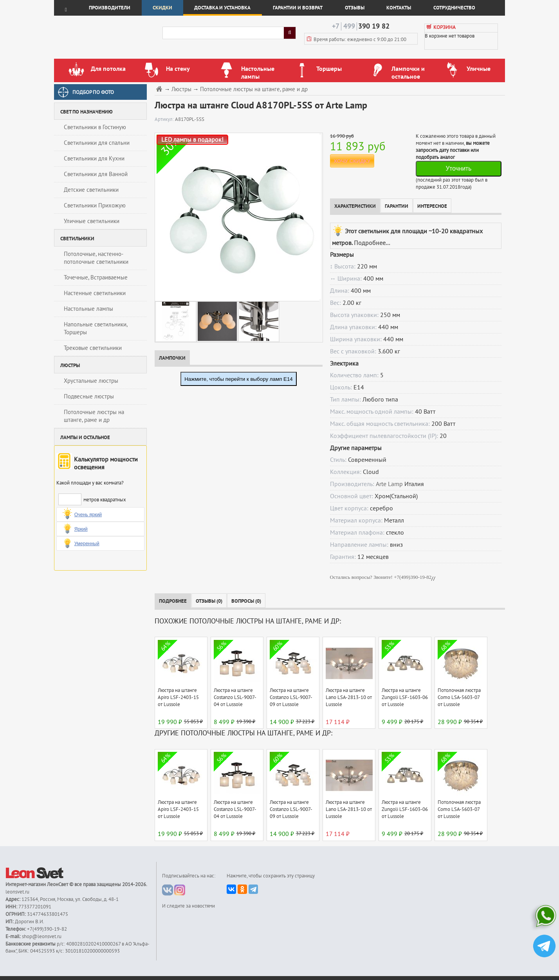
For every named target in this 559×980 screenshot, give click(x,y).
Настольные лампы (88, 309)
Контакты (399, 8)
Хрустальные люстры (91, 381)
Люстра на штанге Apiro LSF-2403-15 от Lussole (178, 697)
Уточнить (458, 168)
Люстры (181, 89)
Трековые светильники (93, 348)
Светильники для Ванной (96, 174)
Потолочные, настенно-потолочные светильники (96, 258)
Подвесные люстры (89, 396)
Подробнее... (372, 243)
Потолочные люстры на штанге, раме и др (94, 416)
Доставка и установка (222, 8)
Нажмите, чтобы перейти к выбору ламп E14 (239, 379)
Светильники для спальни (97, 143)
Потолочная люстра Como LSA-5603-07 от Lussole (459, 697)
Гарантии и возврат (298, 8)
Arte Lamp (389, 484)
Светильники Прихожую (95, 205)
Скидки (162, 8)
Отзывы (355, 8)
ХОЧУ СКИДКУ (352, 161)
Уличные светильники (92, 221)
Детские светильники (91, 190)
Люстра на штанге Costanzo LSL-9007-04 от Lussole (235, 697)
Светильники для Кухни (94, 159)
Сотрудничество (454, 8)
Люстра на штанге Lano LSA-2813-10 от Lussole (349, 697)
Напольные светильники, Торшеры (96, 328)
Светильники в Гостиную (95, 127)
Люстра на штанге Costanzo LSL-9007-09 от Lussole (291, 697)
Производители (110, 8)
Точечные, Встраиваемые (96, 277)
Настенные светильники (95, 293)
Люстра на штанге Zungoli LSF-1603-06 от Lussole (405, 697)
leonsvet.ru (17, 892)
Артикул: (165, 119)
